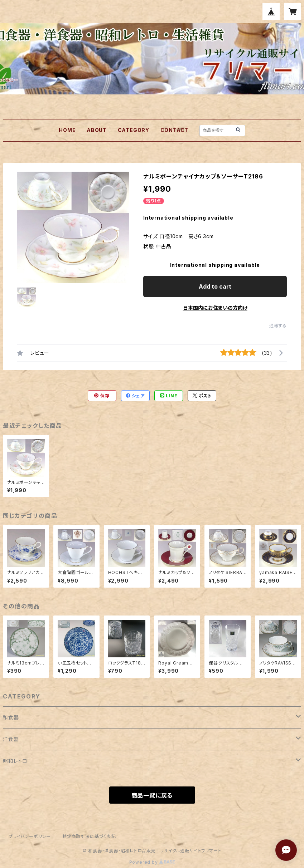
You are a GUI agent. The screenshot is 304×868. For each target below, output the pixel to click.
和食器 (11, 717)
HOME (67, 130)
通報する (278, 326)
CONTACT (175, 130)
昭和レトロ (15, 761)
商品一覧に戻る (152, 795)
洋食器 (11, 739)
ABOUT (97, 130)
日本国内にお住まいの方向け (215, 308)
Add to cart (215, 286)
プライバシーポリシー (30, 836)
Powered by (152, 862)
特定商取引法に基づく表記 (89, 836)
